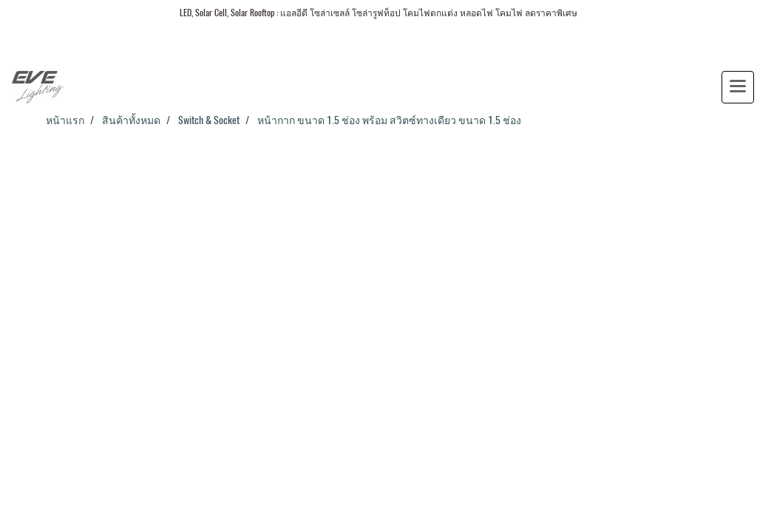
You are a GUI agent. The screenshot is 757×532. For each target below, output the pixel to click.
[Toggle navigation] (738, 87)
